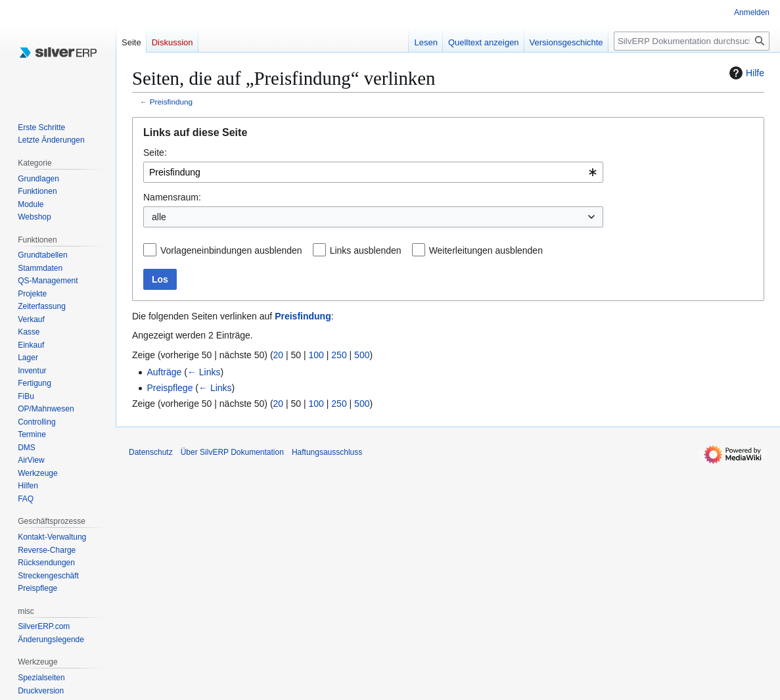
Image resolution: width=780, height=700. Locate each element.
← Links (204, 372)
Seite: (155, 152)
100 (316, 355)
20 (279, 355)
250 (339, 355)
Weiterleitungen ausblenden (486, 250)
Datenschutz (151, 452)
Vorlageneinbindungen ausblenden (231, 250)
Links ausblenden (366, 250)
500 (362, 355)
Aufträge (164, 372)
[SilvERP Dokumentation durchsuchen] (692, 41)
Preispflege (170, 388)
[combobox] (373, 172)
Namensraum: (172, 197)
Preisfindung (171, 102)
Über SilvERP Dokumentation (232, 452)
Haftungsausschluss (327, 452)
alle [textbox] (159, 217)
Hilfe (745, 73)
